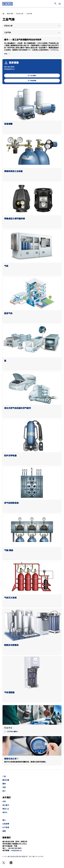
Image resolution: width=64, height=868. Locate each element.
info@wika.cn (9, 69)
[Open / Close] (60, 4)
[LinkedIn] (11, 863)
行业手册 (8, 728)
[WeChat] (4, 863)
